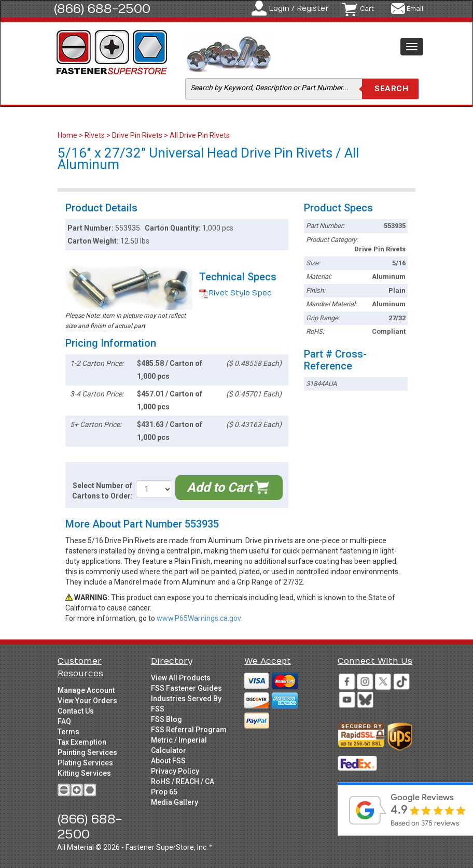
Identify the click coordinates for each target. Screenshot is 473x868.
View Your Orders (87, 701)
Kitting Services (84, 773)
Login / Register (299, 9)
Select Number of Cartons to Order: (102, 491)
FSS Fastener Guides (186, 688)
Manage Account (86, 690)
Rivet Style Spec (235, 293)
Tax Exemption (82, 742)
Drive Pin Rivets (137, 135)
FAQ (64, 721)
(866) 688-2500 (102, 9)
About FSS (168, 761)
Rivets (95, 135)
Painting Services (87, 752)
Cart (367, 9)
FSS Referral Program (189, 730)
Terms (68, 732)
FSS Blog (166, 719)
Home (68, 135)
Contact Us (76, 711)
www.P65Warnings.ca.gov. (199, 618)
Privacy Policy (175, 771)
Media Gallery (175, 802)
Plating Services (85, 763)
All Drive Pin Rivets (200, 135)
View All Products (181, 678)
